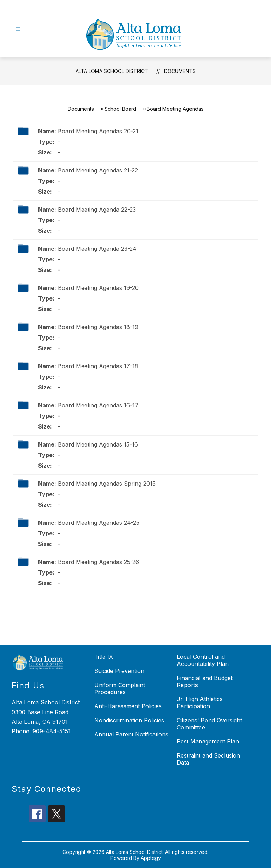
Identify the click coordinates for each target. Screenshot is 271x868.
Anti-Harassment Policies (128, 706)
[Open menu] (18, 29)
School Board (120, 109)
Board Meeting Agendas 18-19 (98, 327)
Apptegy (151, 858)
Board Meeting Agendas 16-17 (98, 405)
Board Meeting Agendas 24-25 (99, 523)
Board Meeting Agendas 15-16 (98, 444)
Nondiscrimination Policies (129, 720)
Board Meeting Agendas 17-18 (98, 366)
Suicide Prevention (119, 671)
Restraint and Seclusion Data (208, 759)
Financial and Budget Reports (205, 681)
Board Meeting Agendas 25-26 (98, 562)
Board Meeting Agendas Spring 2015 (107, 484)
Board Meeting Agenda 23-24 (97, 249)
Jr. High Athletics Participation (200, 703)
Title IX (104, 657)
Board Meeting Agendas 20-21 (98, 131)
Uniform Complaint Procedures (120, 688)
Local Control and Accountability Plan (203, 660)
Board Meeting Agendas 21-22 (98, 170)
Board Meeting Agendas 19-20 (98, 288)
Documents (180, 71)
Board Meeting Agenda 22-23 (97, 210)
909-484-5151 (52, 731)
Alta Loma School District (112, 71)
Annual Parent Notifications (131, 734)
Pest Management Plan (208, 741)
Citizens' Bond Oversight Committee (209, 724)
